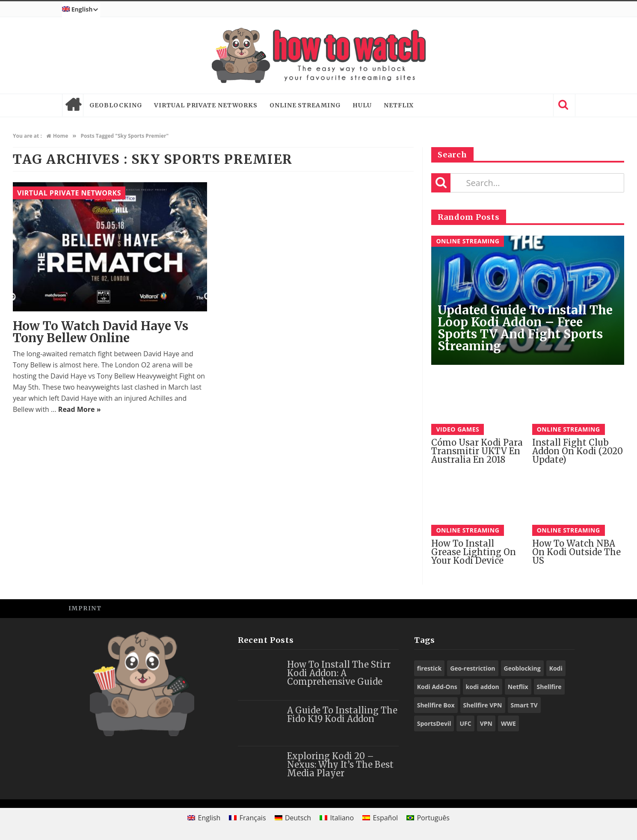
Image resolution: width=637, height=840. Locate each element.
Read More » (80, 409)
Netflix (399, 105)
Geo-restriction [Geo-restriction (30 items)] (473, 668)
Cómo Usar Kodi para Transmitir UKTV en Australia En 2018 (477, 451)
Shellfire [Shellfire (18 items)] (549, 687)
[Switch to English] (204, 818)
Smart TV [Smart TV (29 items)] (524, 705)
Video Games (458, 429)
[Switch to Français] (247, 818)
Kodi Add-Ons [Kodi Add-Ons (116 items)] (437, 687)
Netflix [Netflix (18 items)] (518, 687)
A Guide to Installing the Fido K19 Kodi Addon (342, 714)
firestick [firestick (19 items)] (430, 668)
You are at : (27, 136)
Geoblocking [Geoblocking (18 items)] (522, 668)
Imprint (85, 608)
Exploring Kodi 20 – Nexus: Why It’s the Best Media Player (340, 765)
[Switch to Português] (428, 818)
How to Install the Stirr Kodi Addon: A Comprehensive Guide (339, 673)
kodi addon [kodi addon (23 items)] (483, 687)
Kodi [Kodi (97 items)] (556, 668)
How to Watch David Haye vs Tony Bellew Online (101, 332)
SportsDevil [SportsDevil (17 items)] (434, 723)
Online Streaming (305, 105)
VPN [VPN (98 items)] (486, 723)
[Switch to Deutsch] (293, 818)
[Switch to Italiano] (337, 818)
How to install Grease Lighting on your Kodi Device (474, 552)
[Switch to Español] (380, 818)
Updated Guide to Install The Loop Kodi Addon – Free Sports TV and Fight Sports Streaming (525, 328)
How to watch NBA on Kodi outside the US (576, 552)
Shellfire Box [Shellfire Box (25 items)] (436, 705)
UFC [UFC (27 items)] (465, 723)
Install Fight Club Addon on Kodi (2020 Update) (578, 451)
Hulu (362, 105)
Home (73, 105)
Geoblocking (116, 105)
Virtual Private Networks (206, 105)
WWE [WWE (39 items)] (508, 723)
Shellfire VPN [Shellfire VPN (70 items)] (483, 705)
